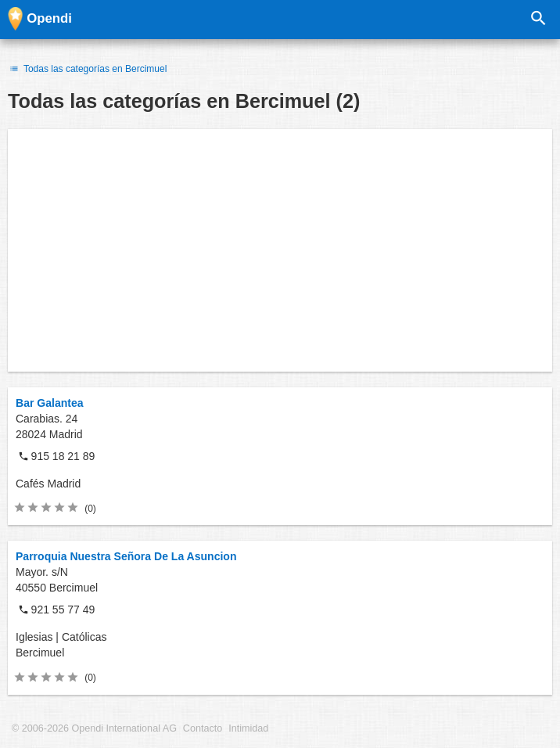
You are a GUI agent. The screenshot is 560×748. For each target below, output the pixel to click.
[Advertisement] (280, 250)
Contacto (203, 728)
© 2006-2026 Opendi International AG (94, 728)
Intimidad (248, 728)
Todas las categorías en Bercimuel (87, 69)
